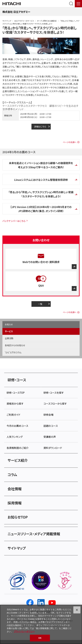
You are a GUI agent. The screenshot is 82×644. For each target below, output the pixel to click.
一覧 (40, 304)
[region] (41, 624)
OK (40, 638)
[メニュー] (78, 4)
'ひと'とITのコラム (13, 352)
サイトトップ (7, 21)
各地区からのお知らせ (15, 345)
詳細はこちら (40, 127)
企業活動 (9, 338)
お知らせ (9, 324)
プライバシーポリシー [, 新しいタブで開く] (24, 632)
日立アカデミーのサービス (24, 21)
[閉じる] (77, 610)
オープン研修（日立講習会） (47, 21)
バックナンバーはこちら (14, 221)
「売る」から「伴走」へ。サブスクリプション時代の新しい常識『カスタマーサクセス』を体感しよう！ (40, 30)
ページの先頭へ (70, 142)
